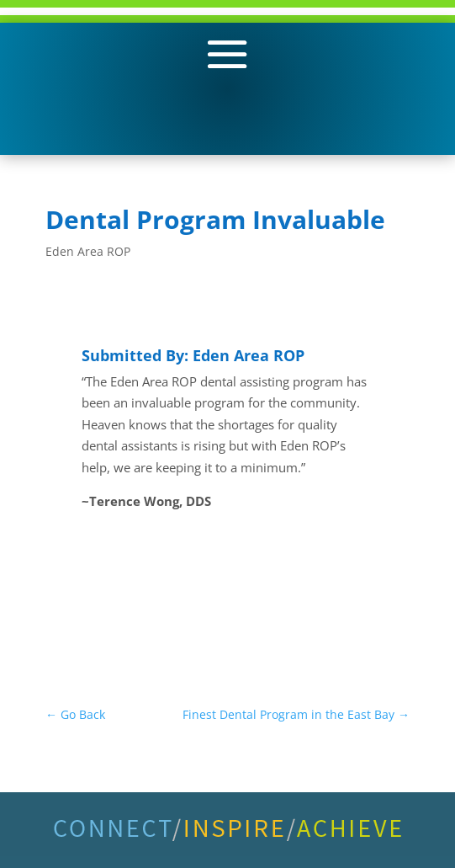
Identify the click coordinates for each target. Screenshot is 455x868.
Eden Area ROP (88, 251)
